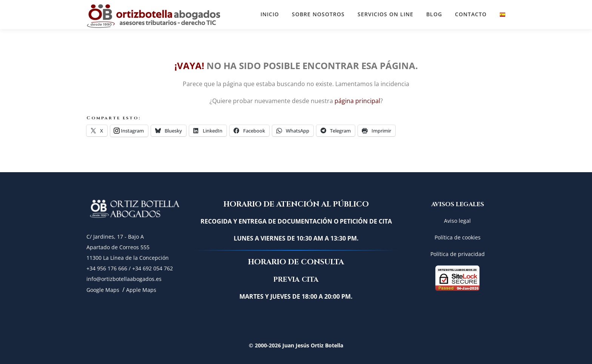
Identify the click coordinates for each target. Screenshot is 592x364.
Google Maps (103, 290)
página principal (357, 101)
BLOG (434, 14)
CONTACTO (471, 14)
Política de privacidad (458, 254)
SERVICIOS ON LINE (385, 14)
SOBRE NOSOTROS (318, 14)
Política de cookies (458, 237)
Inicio (270, 14)
